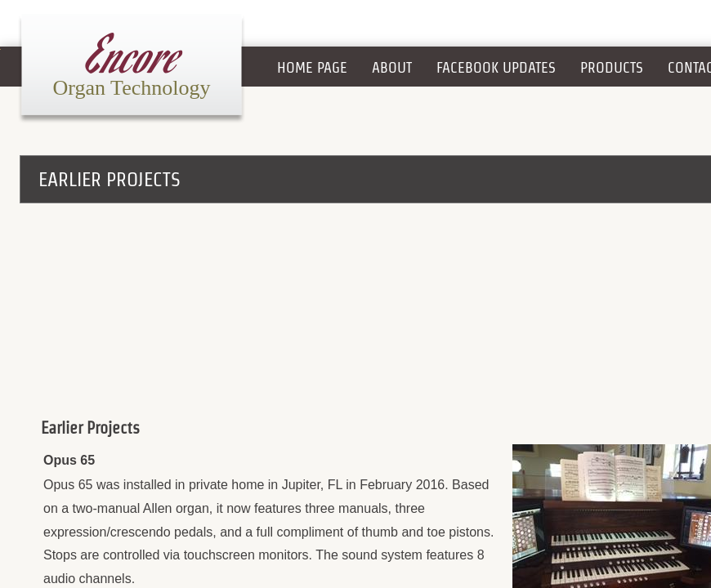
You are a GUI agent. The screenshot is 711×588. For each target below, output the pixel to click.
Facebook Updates (496, 67)
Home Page (312, 67)
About (392, 67)
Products (612, 67)
